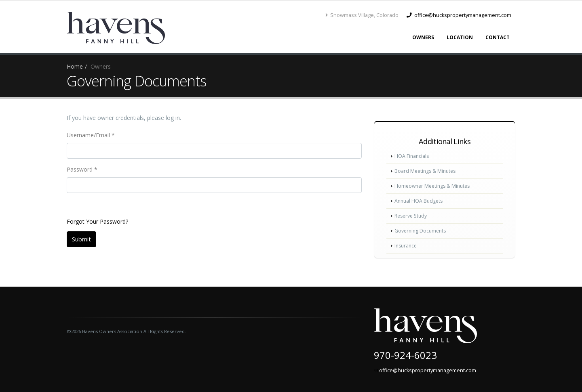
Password (82, 169)
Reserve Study (412, 216)
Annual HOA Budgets (420, 201)
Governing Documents (422, 231)
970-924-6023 (405, 355)
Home (75, 66)
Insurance (407, 246)
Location (460, 37)
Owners (423, 37)
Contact (498, 37)
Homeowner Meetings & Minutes (434, 186)
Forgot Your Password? (97, 221)
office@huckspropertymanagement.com (459, 15)
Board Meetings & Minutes (427, 171)
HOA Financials (412, 156)
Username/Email (91, 135)
